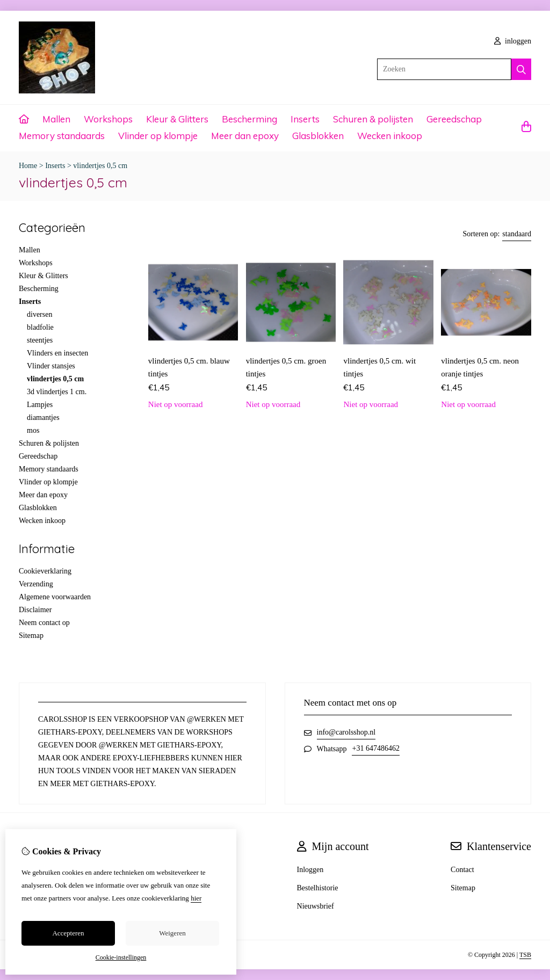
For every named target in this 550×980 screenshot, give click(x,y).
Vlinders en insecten (57, 353)
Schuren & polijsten (373, 119)
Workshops (108, 119)
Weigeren (172, 933)
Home (28, 166)
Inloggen (310, 870)
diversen (39, 314)
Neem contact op (44, 623)
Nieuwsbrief (316, 906)
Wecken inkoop (390, 136)
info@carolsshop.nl (346, 732)
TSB (525, 955)
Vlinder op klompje (158, 136)
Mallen (56, 119)
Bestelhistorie (318, 888)
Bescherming (249, 119)
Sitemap (31, 636)
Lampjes (40, 405)
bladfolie (40, 327)
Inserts (305, 119)
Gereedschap (454, 119)
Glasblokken (318, 136)
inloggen (513, 41)
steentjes (40, 340)
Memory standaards (62, 136)
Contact (462, 870)
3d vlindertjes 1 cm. (57, 392)
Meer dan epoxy (245, 136)
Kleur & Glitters (177, 119)
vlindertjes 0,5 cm (100, 166)
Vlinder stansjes (51, 366)
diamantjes (43, 418)
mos (33, 430)
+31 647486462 (375, 748)
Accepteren (68, 933)
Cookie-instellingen (121, 957)
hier (196, 898)
